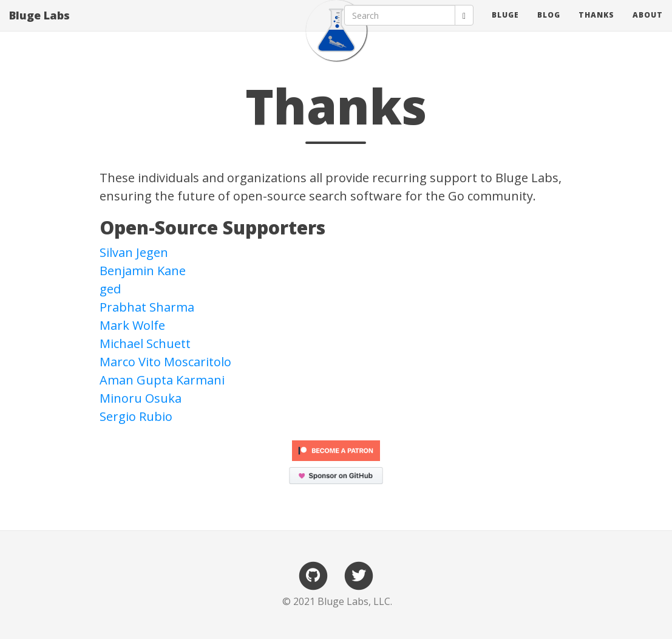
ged (110, 289)
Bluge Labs (39, 27)
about (648, 27)
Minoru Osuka (141, 398)
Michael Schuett (145, 343)
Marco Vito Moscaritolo (165, 362)
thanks (596, 27)
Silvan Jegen (134, 252)
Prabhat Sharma (147, 307)
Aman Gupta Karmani (162, 380)
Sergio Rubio (136, 416)
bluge (505, 27)
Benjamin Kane (143, 271)
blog (549, 27)
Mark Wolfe (132, 325)
